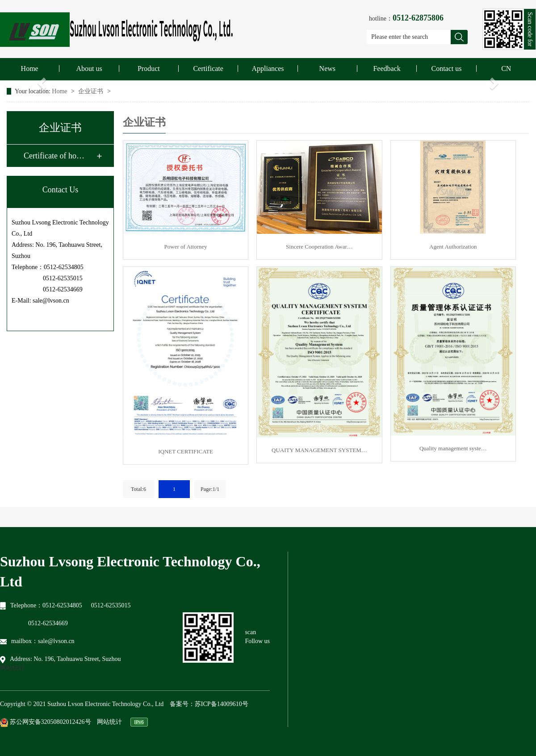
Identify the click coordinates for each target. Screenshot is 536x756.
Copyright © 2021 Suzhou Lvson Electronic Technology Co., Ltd (82, 704)
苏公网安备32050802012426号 (46, 723)
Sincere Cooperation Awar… (319, 247)
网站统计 (13, 668)
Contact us (446, 69)
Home (30, 69)
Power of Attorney (186, 247)
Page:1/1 (210, 489)
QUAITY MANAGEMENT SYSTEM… (319, 450)
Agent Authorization (453, 247)
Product (149, 69)
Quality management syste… (453, 448)
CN (506, 69)
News (327, 69)
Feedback (387, 69)
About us (89, 69)
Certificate (208, 69)
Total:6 (138, 489)
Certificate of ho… (54, 156)
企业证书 (92, 91)
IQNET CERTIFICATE (186, 451)
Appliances (268, 69)
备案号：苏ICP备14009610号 (209, 704)
